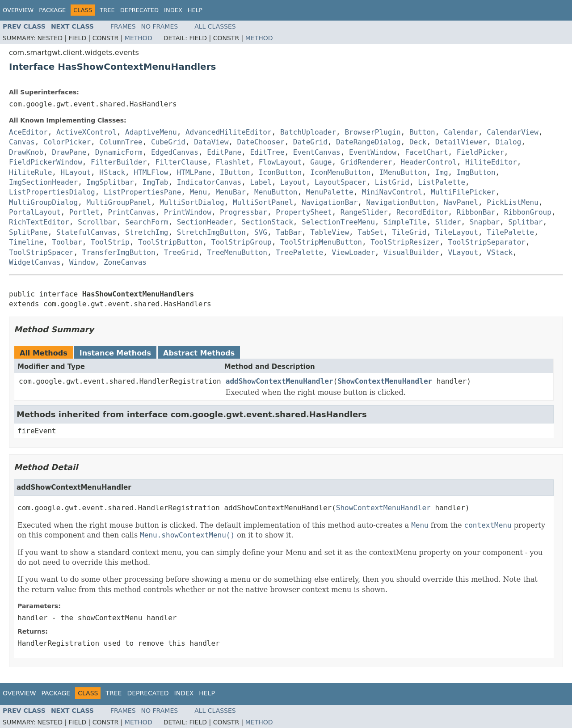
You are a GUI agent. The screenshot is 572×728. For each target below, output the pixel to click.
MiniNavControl (392, 192)
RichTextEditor (39, 222)
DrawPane (69, 152)
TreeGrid (181, 252)
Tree (107, 10)
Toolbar (67, 242)
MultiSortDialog (192, 202)
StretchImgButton (211, 232)
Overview (18, 10)
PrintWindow (188, 212)
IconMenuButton (340, 172)
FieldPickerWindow (46, 162)
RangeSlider (364, 212)
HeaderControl (429, 162)
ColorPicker (67, 142)
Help (195, 10)
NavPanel (461, 202)
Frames (123, 26)
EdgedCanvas (175, 152)
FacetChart (426, 152)
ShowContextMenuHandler (385, 381)
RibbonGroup (528, 212)
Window (82, 262)
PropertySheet (304, 212)
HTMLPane (194, 172)
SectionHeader (205, 222)
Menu (199, 192)
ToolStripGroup (242, 242)
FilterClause (181, 162)
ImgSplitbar (110, 182)
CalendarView (513, 132)
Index (173, 10)
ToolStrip (110, 242)
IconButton (280, 172)
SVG (261, 232)
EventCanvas (317, 152)
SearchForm (147, 222)
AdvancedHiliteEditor (229, 132)
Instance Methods (115, 353)
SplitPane (28, 232)
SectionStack (267, 222)
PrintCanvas (132, 212)
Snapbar (485, 222)
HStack (112, 172)
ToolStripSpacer (41, 252)
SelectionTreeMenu (338, 222)
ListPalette (442, 182)
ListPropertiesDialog (52, 192)
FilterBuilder (119, 162)
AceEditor (28, 132)
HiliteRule (30, 172)
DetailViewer (461, 142)
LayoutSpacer (341, 182)
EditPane (224, 152)
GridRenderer (366, 162)
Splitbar (525, 222)
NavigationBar (330, 202)
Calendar (461, 132)
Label (261, 182)
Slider (448, 222)
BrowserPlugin (372, 132)
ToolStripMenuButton (321, 242)
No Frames (160, 26)
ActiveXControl (86, 132)
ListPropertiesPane (142, 192)
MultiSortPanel (263, 202)
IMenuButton (403, 172)
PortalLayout (35, 212)
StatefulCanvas (86, 232)
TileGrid (409, 232)
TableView (330, 232)
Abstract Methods (199, 353)
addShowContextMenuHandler (280, 381)
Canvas (22, 142)
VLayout (463, 252)
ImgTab (156, 182)
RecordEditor (422, 212)
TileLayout (457, 232)
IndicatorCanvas (209, 182)
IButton (235, 172)
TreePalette (299, 252)
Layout (293, 182)
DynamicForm (119, 152)
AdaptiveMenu (151, 132)
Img (442, 172)
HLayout (76, 172)
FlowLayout (280, 162)
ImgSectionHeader (43, 182)
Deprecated (139, 10)
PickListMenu (513, 202)
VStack (500, 252)
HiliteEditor (491, 162)
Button (422, 132)
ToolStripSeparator (487, 242)
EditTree (267, 152)
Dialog (509, 142)
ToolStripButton (170, 242)
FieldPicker (480, 152)
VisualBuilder (411, 252)
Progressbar (244, 212)
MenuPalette (330, 192)
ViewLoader (353, 252)
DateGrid (310, 142)
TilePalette (510, 232)
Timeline (26, 242)
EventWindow (373, 152)
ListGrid (392, 182)
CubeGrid (168, 142)
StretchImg (147, 232)
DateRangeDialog (368, 142)
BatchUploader (308, 132)
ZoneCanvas (125, 262)
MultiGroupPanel (119, 202)
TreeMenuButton (237, 252)
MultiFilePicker (463, 192)
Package (52, 10)
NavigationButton (401, 202)
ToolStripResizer (405, 242)
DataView (211, 142)
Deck (418, 142)
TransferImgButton (119, 252)
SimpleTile (405, 222)
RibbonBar (476, 212)
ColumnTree (121, 142)
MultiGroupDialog (43, 202)
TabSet (370, 232)
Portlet (84, 212)
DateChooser (261, 142)
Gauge (321, 162)
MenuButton (276, 192)
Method (139, 38)
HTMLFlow (151, 172)
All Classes (215, 26)
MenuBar (230, 192)
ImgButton (476, 172)
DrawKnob (26, 152)
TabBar (289, 232)
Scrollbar (97, 222)
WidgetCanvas (35, 262)
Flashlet (233, 162)
